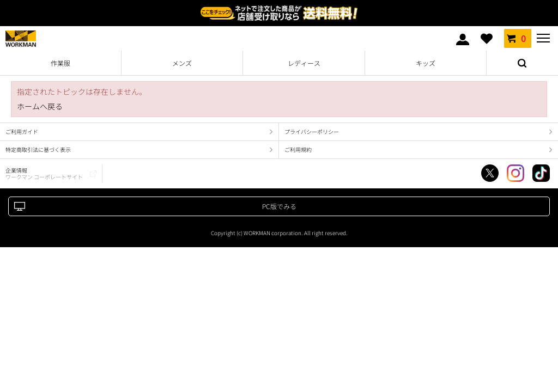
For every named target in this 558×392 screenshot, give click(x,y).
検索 (522, 63)
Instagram (515, 173)
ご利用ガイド (22, 131)
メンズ (182, 63)
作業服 (60, 63)
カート (518, 38)
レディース (304, 63)
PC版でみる (279, 206)
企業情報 (44, 173)
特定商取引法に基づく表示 (38, 149)
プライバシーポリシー (312, 131)
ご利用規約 (298, 149)
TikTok (541, 173)
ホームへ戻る (40, 106)
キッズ (426, 63)
